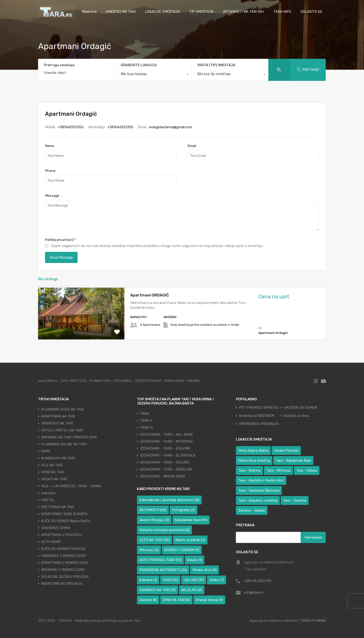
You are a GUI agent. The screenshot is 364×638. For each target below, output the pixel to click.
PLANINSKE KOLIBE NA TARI (64, 444)
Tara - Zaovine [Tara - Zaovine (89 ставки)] (295, 500)
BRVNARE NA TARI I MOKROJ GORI (69, 437)
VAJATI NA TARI (54, 479)
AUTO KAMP (51, 542)
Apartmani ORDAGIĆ (150, 295)
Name (50, 146)
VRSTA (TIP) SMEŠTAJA (216, 65)
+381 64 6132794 (257, 581)
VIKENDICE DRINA (56, 528)
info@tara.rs (254, 592)
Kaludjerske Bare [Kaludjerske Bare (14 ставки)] (191, 520)
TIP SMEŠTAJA (201, 12)
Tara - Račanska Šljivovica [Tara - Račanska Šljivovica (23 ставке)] (259, 490)
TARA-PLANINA (313, 621)
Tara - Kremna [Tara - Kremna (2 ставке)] (249, 470)
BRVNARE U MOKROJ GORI (63, 570)
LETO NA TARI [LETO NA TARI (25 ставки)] (154, 540)
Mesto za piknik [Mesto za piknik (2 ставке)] (190, 540)
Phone (50, 171)
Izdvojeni (48, 493)
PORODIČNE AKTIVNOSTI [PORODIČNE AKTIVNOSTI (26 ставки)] (163, 570)
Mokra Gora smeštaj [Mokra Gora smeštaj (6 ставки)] (254, 460)
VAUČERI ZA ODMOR (301, 408)
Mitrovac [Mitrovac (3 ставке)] (149, 550)
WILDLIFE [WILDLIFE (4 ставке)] (192, 590)
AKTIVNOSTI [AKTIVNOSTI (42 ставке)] (153, 510)
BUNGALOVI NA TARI (58, 458)
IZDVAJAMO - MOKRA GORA (163, 476)
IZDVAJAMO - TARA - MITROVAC (167, 441)
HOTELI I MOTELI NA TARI (62, 430)
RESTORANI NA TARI (58, 507)
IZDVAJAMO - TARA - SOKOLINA (166, 469)
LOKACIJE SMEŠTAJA (162, 12)
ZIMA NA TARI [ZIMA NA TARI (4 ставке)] (176, 600)
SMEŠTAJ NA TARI (121, 12)
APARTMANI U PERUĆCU (61, 535)
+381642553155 (71, 127)
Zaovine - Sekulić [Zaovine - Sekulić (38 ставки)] (252, 510)
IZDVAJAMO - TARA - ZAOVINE (165, 448)
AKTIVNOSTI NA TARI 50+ (244, 12)
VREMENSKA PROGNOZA (259, 424)
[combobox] (153, 75)
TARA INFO (282, 12)
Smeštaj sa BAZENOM (257, 416)
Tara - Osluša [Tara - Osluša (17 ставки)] (307, 470)
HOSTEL (48, 500)
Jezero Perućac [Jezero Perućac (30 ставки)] (286, 451)
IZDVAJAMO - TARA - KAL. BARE (166, 434)
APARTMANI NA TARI (58, 416)
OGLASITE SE (311, 12)
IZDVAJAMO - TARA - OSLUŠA (165, 462)
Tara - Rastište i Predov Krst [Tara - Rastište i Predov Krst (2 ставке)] (261, 480)
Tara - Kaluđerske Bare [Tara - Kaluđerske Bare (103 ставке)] (293, 460)
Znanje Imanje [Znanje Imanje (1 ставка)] (209, 600)
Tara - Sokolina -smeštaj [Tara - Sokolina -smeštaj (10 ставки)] (258, 500)
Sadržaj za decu (296, 416)
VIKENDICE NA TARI (57, 423)
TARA (145, 414)
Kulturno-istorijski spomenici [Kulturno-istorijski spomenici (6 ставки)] (164, 530)
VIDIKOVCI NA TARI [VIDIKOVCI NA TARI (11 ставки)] (158, 590)
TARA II (146, 421)
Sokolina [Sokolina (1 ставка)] (148, 580)
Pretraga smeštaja (59, 65)
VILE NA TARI (52, 465)
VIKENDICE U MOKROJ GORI (63, 556)
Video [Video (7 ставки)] (217, 580)
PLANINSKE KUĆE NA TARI (62, 409)
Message (52, 196)
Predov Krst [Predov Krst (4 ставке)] (205, 570)
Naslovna (89, 12)
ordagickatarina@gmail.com (171, 127)
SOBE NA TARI (53, 472)
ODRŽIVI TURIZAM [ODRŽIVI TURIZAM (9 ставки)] (182, 550)
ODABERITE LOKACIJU (139, 65)
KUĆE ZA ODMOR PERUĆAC (64, 549)
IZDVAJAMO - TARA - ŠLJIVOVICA (168, 455)
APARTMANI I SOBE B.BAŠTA (64, 514)
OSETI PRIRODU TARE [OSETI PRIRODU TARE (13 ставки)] (160, 560)
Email (192, 146)
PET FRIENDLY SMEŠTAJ (259, 408)
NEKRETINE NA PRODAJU (62, 584)
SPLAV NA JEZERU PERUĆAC (65, 577)
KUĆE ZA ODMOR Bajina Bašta (66, 521)
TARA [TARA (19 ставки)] (170, 580)
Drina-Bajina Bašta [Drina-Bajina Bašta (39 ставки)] (253, 451)
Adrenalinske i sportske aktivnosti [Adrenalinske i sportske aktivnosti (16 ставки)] (169, 500)
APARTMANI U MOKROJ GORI (65, 563)
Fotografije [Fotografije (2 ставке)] (184, 510)
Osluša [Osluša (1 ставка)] (195, 560)
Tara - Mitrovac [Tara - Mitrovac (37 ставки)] (278, 470)
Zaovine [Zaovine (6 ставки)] (148, 600)
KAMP (46, 451)
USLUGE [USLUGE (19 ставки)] (194, 580)
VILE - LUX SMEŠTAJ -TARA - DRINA (71, 486)
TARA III (146, 428)
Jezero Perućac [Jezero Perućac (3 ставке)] (154, 520)
